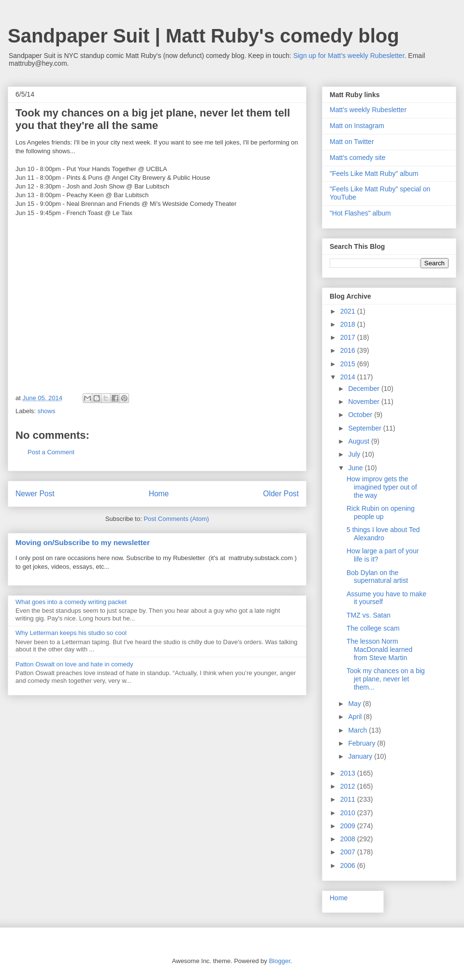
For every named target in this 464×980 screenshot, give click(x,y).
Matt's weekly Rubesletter (368, 110)
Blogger (279, 961)
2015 (349, 364)
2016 (349, 350)
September (365, 428)
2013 (349, 773)
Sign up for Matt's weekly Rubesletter (349, 56)
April (356, 717)
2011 (349, 799)
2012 (349, 786)
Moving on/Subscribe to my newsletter (83, 542)
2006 (349, 865)
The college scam (373, 628)
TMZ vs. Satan (369, 615)
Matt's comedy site (358, 158)
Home (159, 494)
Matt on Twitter (352, 142)
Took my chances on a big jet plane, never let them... (386, 679)
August (359, 441)
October (361, 415)
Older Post (281, 494)
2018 (349, 324)
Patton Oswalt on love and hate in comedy (74, 664)
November (364, 402)
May (355, 704)
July (355, 454)
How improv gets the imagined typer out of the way (382, 487)
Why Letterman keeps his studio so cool (71, 633)
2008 (349, 839)
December (364, 389)
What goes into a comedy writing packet (71, 602)
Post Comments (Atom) (176, 519)
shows (47, 411)
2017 (349, 337)
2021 (349, 311)
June (356, 468)
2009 (349, 826)
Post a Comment (51, 452)
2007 (349, 852)
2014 (349, 377)
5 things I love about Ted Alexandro (383, 534)
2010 (349, 813)
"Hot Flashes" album (360, 213)
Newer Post (35, 494)
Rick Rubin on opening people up (381, 512)
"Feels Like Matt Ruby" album (374, 173)
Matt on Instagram (357, 126)
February (362, 743)
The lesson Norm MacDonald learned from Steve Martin (379, 649)
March (358, 730)
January (361, 756)
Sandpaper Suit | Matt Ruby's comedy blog (203, 36)
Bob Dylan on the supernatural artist (377, 577)
